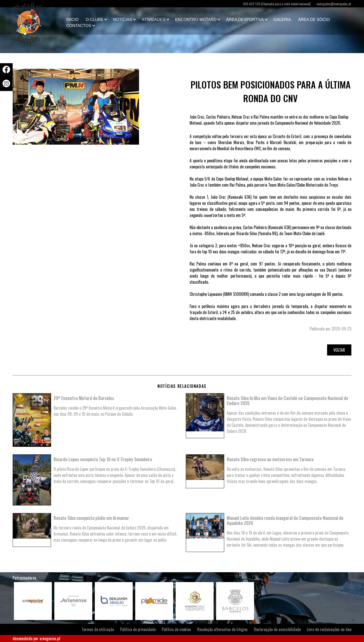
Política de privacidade (138, 629)
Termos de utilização (98, 629)
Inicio (72, 20)
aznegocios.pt (50, 638)
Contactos (79, 26)
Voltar (339, 350)
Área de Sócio (314, 20)
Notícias (123, 20)
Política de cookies (176, 629)
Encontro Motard (196, 20)
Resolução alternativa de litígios (222, 629)
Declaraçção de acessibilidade (277, 629)
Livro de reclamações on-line (329, 629)
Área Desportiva (245, 20)
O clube (95, 20)
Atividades (154, 20)
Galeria (282, 20)
